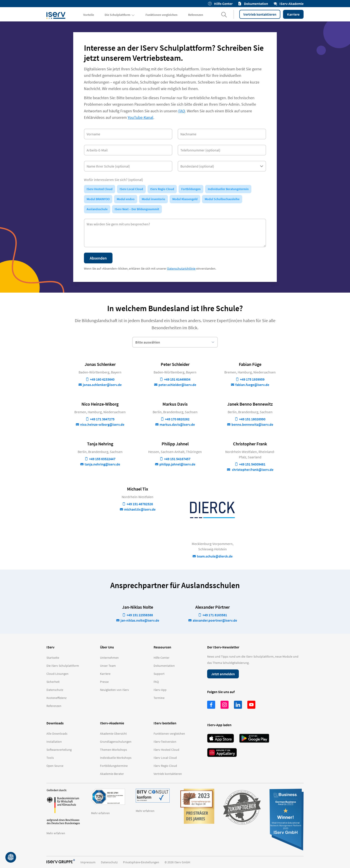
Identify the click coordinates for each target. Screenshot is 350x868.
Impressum (88, 862)
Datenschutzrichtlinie (181, 268)
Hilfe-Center (220, 4)
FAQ (182, 111)
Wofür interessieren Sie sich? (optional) (114, 180)
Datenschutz (109, 862)
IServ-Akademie (289, 4)
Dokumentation (253, 4)
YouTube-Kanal (141, 117)
